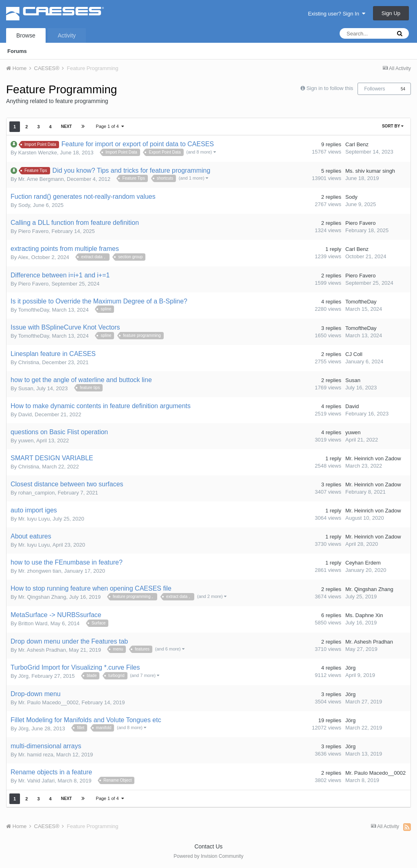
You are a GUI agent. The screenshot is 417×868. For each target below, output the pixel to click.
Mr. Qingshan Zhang (42, 597)
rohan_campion (37, 493)
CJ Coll (354, 354)
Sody (24, 205)
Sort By (393, 126)
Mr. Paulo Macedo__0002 (48, 702)
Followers (374, 89)
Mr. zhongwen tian (40, 571)
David (25, 414)
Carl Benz (357, 144)
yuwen (26, 441)
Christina (29, 362)
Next (67, 126)
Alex (23, 257)
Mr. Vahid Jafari (36, 781)
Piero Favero (33, 231)
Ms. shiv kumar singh (370, 171)
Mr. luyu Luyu (34, 519)
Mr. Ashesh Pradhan (42, 650)
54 (403, 89)
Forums (17, 51)
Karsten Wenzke (38, 153)
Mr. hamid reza (36, 755)
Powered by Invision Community (208, 856)
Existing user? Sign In (337, 14)
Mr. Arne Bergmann (41, 179)
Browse (26, 35)
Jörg (23, 676)
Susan (26, 388)
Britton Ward (33, 623)
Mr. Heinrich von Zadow (373, 458)
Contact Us (208, 846)
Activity (67, 35)
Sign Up (391, 13)
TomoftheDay (34, 310)
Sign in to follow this (330, 88)
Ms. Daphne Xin (364, 615)
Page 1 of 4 (110, 126)
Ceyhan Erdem (363, 563)
